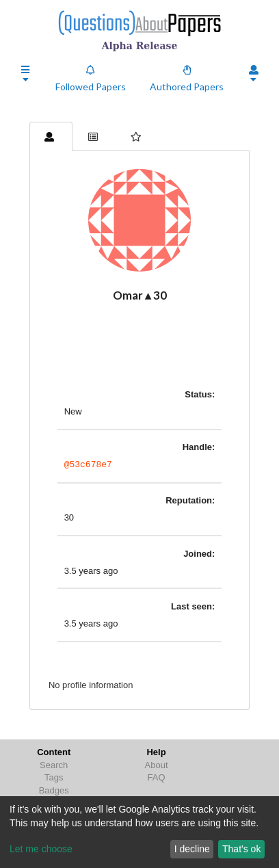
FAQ (157, 777)
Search (54, 765)
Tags (54, 777)
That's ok (241, 849)
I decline (192, 849)
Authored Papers (187, 79)
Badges (54, 790)
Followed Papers (91, 79)
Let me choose (41, 849)
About (157, 765)
